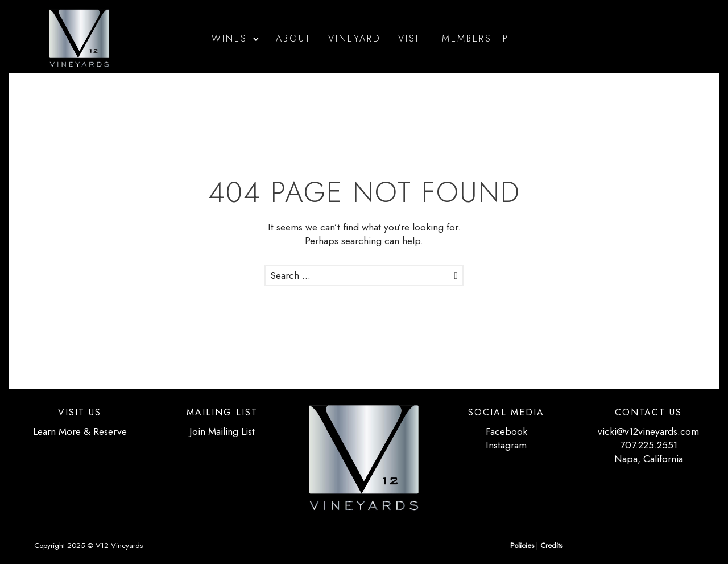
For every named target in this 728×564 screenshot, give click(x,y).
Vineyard (355, 38)
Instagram (506, 445)
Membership (475, 38)
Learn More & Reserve (80, 431)
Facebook (506, 431)
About (293, 38)
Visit (411, 38)
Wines (229, 38)
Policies (522, 546)
